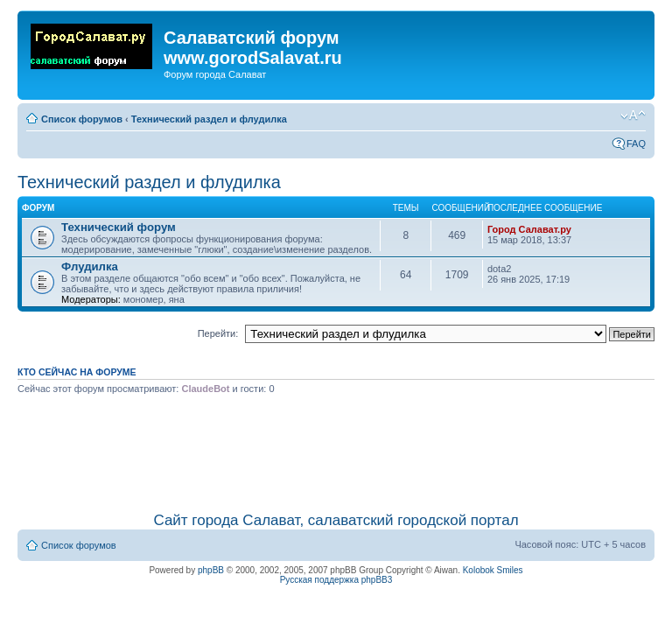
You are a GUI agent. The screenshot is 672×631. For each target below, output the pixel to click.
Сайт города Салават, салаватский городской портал (336, 520)
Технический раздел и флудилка (209, 119)
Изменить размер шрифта (633, 116)
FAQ (636, 144)
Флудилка (90, 266)
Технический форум (119, 227)
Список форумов (82, 119)
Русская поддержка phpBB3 (336, 580)
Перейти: (218, 333)
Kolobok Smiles (493, 570)
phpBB (211, 570)
